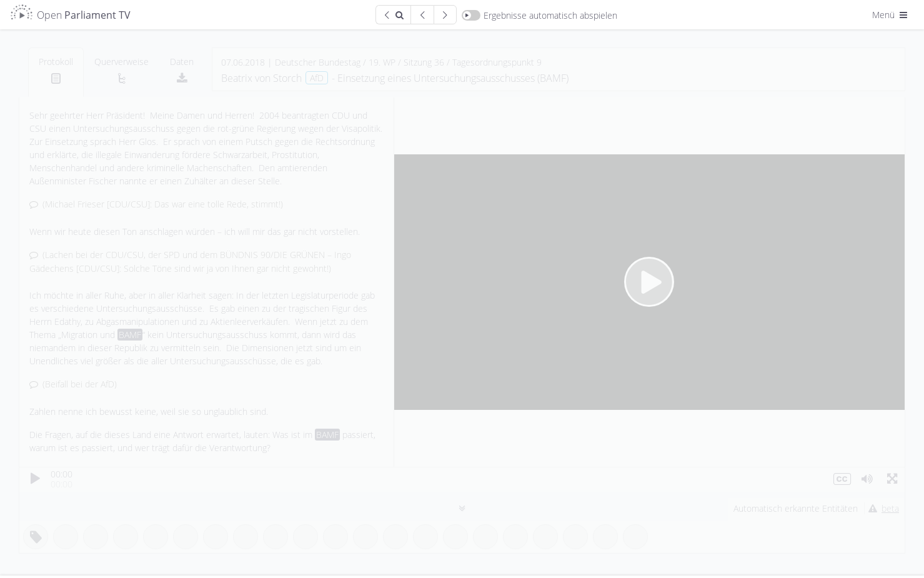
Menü (891, 15)
